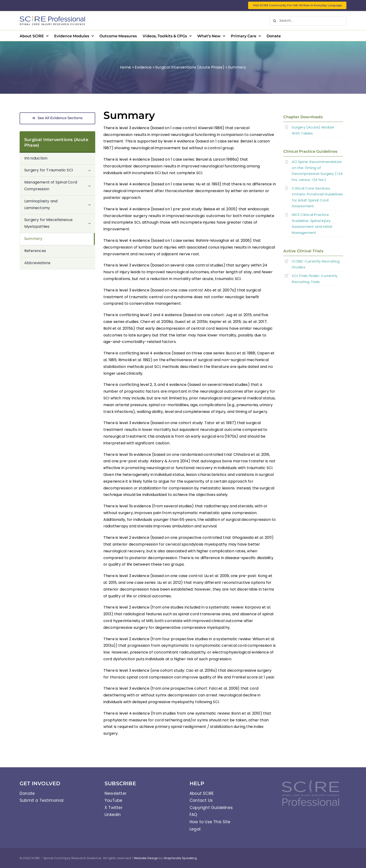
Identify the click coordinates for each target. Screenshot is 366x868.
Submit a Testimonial (42, 800)
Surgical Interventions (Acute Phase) (190, 67)
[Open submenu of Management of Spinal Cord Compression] (92, 186)
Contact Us (201, 800)
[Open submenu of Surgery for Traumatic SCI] (92, 170)
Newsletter (116, 793)
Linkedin (113, 815)
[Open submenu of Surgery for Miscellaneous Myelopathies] (92, 223)
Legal (195, 829)
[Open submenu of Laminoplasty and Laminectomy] (92, 205)
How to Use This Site (210, 822)
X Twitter (114, 808)
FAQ (194, 815)
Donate (27, 793)
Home (126, 67)
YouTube (113, 800)
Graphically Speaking (180, 858)
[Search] (274, 21)
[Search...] (308, 21)
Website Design (146, 858)
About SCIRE (202, 793)
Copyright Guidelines (211, 808)
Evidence (143, 67)
